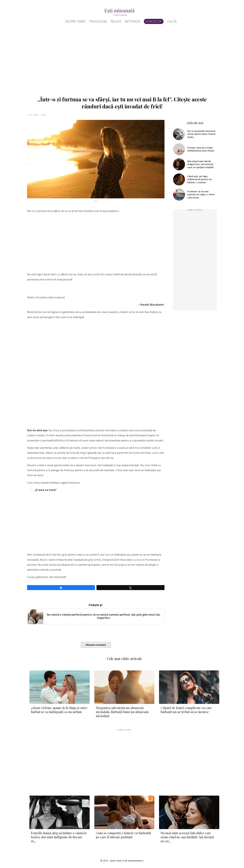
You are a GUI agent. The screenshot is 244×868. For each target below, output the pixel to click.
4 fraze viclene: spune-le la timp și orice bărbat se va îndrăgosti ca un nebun (59, 710)
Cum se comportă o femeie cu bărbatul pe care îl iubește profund (123, 835)
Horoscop (154, 21)
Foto (96, 201)
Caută (172, 21)
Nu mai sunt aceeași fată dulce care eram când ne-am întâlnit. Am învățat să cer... (187, 837)
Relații (116, 21)
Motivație (133, 21)
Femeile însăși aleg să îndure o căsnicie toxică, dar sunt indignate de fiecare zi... (59, 837)
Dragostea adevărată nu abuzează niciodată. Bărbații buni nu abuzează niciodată (122, 712)
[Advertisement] (120, 61)
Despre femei (75, 21)
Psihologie (98, 21)
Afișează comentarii (96, 645)
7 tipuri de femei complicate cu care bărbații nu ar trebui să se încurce (186, 710)
